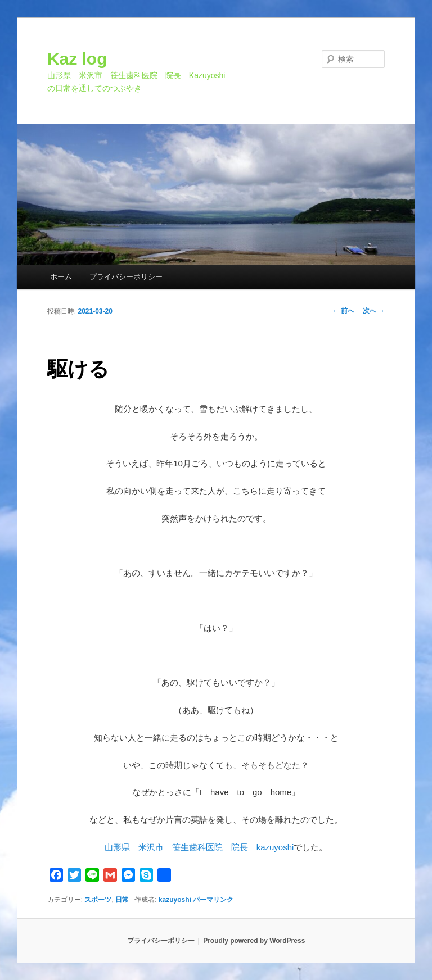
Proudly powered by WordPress (254, 941)
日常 (122, 900)
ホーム (61, 277)
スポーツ (98, 900)
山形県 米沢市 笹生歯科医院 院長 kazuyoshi (199, 847)
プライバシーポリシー (126, 277)
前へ (343, 311)
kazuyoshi (175, 900)
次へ (374, 311)
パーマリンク (213, 900)
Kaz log (77, 59)
